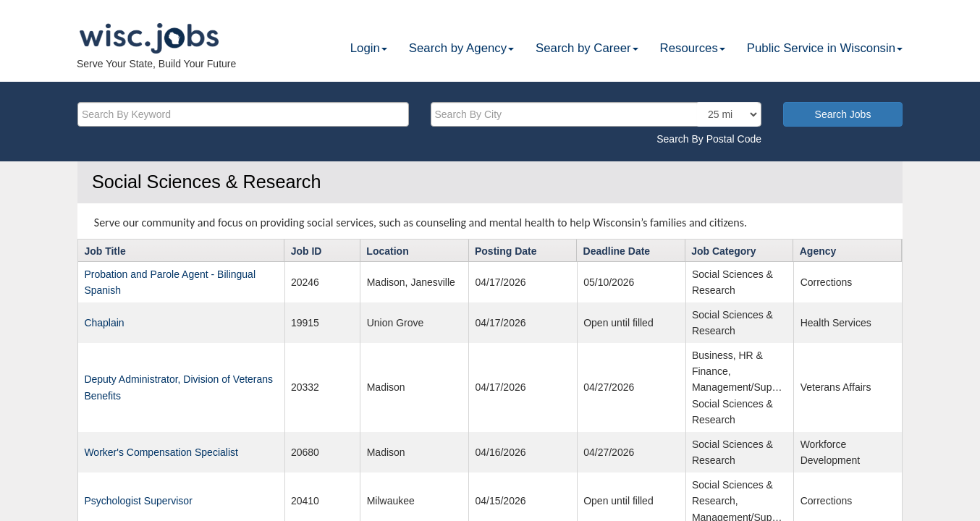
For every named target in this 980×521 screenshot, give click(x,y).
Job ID (307, 251)
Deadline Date (617, 251)
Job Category (723, 251)
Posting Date (506, 251)
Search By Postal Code (709, 139)
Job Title (105, 251)
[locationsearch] (728, 114)
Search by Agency (461, 48)
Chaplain (104, 323)
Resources (693, 48)
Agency (818, 251)
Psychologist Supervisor (138, 501)
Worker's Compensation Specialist (161, 452)
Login (369, 48)
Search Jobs (843, 114)
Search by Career (587, 48)
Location (387, 251)
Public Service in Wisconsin (825, 48)
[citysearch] (596, 114)
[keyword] (243, 114)
